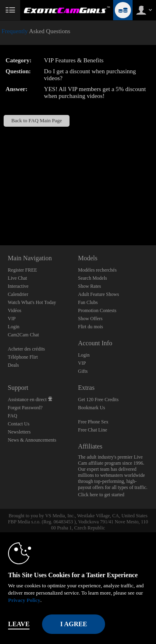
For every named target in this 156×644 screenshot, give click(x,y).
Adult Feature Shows (98, 294)
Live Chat (17, 278)
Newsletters (19, 432)
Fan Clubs (88, 302)
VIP (12, 319)
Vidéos (14, 310)
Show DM (0, 215)
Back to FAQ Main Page (37, 121)
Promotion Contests (97, 310)
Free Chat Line (93, 430)
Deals (13, 365)
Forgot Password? (25, 408)
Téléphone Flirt (23, 357)
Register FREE (22, 270)
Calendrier (18, 294)
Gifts (83, 371)
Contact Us (19, 424)
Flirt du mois (91, 327)
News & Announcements (32, 440)
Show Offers (90, 319)
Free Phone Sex (93, 422)
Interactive (18, 286)
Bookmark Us (92, 408)
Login (14, 327)
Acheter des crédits (26, 349)
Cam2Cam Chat (23, 335)
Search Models (93, 278)
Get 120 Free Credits (98, 400)
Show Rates (90, 286)
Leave (19, 624)
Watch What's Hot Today (32, 302)
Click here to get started (101, 495)
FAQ (12, 416)
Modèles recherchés (97, 270)
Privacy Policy (24, 600)
